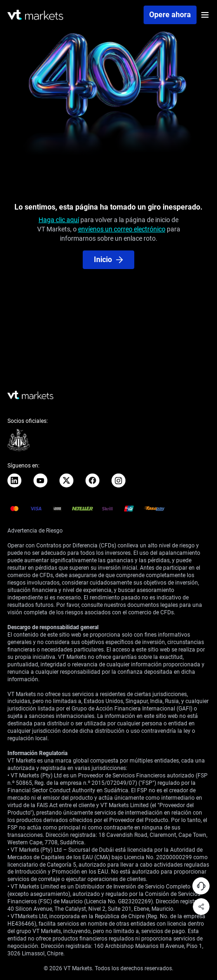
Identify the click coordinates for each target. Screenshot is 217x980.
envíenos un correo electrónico (122, 229)
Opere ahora (170, 15)
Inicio (108, 260)
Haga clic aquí (59, 220)
